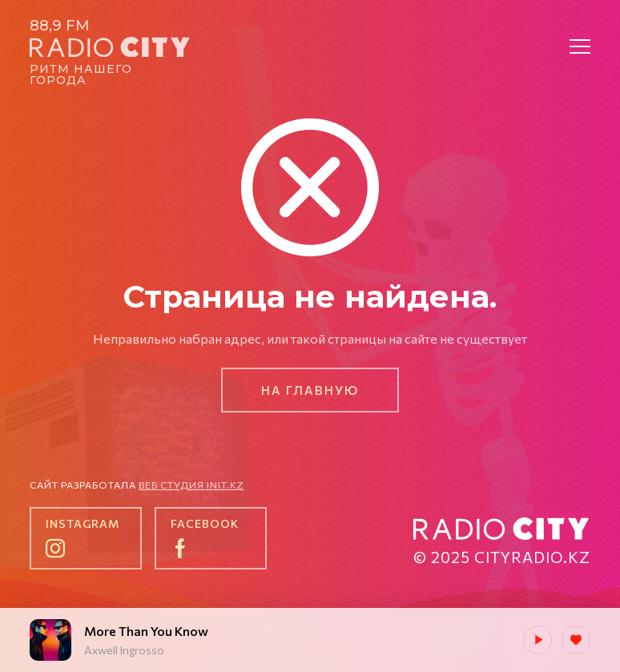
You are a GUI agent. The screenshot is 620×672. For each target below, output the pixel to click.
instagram (83, 523)
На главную (310, 390)
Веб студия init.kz (191, 485)
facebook (205, 523)
